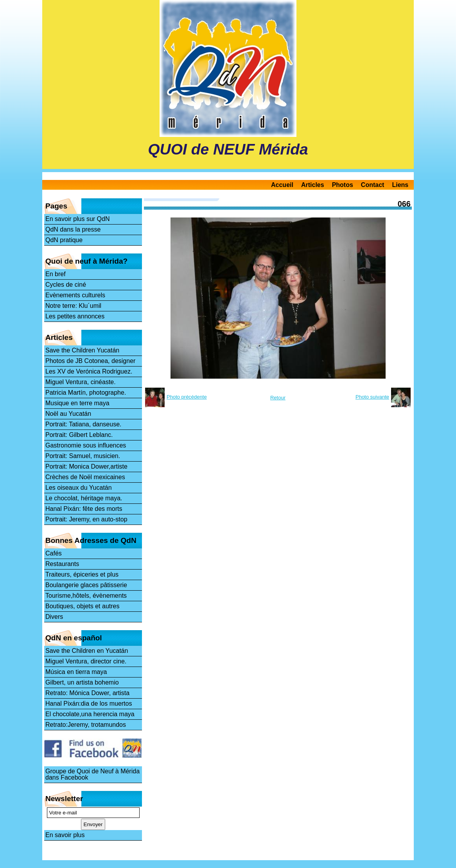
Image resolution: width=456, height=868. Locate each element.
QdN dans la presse (73, 229)
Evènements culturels (75, 295)
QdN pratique (64, 240)
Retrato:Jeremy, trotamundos (86, 725)
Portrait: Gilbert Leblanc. (79, 435)
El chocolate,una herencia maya (90, 714)
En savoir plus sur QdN (78, 219)
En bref (56, 274)
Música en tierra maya (76, 672)
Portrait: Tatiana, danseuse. (83, 424)
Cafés (54, 553)
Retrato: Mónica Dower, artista (87, 693)
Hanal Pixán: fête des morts (84, 509)
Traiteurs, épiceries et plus (82, 574)
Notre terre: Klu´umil (73, 306)
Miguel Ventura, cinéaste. (81, 382)
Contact (373, 185)
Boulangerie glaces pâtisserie (86, 585)
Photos (343, 185)
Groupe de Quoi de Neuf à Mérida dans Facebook (92, 774)
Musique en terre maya (77, 403)
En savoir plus (65, 835)
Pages (56, 206)
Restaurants (62, 564)
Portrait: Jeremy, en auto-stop (86, 519)
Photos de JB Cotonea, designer (90, 361)
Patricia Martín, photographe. (86, 393)
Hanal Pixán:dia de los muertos (89, 704)
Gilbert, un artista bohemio (82, 682)
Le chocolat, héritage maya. (84, 498)
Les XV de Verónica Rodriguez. (89, 371)
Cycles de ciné (66, 285)
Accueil (282, 185)
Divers (54, 617)
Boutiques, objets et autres (82, 606)
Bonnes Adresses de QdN (91, 540)
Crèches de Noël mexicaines (85, 477)
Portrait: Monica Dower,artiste (86, 466)
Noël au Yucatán (68, 414)
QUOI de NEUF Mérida (228, 149)
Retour (278, 398)
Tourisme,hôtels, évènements (86, 596)
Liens (400, 185)
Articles (313, 185)
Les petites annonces (75, 316)
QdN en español (74, 638)
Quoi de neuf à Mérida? (86, 261)
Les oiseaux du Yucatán (79, 488)
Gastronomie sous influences (86, 445)
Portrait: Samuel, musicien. (83, 456)
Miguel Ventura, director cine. (86, 661)
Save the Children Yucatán (82, 350)
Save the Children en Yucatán (87, 651)
